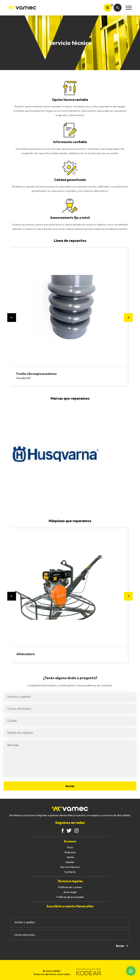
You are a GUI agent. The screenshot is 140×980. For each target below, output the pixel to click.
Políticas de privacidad (70, 897)
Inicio (70, 847)
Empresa (70, 852)
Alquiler (70, 862)
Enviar (70, 786)
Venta (70, 857)
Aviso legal (70, 892)
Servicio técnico (70, 867)
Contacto (70, 872)
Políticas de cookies (70, 887)
